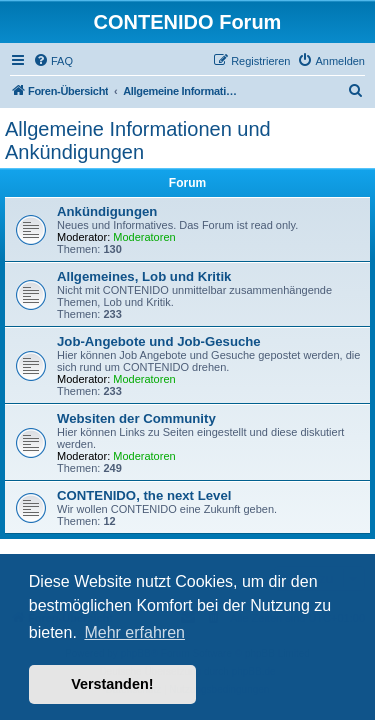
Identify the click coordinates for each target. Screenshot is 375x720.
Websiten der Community (136, 418)
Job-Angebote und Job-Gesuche (159, 341)
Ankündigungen (107, 211)
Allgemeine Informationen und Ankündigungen (138, 140)
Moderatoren (144, 237)
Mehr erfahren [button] (134, 632)
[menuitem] (53, 61)
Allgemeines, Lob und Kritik (144, 276)
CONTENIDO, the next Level (144, 495)
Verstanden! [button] (112, 684)
